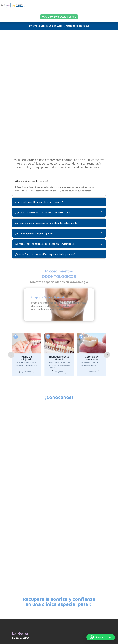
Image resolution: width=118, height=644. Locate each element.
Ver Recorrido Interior (39, 584)
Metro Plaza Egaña (38, 566)
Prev (11, 276)
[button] (101, 637)
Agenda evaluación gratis (60, 17)
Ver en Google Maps (38, 576)
